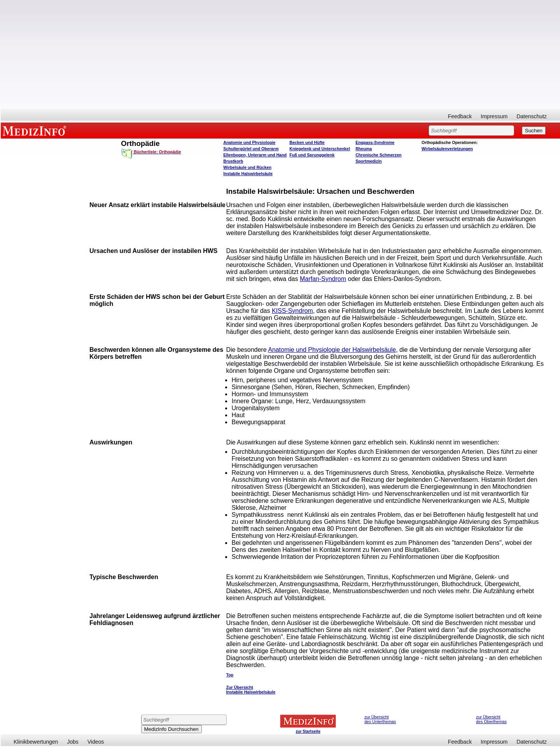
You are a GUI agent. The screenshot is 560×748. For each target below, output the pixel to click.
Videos (96, 742)
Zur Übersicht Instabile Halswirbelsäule (251, 690)
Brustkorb (233, 161)
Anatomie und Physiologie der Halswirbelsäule (332, 350)
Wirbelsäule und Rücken (247, 167)
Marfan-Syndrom (323, 279)
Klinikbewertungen (36, 742)
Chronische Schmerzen (378, 155)
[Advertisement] (280, 54)
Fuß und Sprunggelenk (312, 155)
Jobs (73, 742)
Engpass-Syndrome (375, 142)
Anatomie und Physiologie (249, 142)
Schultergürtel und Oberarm (251, 149)
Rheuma (364, 149)
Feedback (460, 116)
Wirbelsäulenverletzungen (447, 149)
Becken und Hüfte (307, 142)
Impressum (494, 116)
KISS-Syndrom (292, 311)
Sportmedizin (369, 161)
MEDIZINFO (36, 130)
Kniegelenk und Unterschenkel (320, 149)
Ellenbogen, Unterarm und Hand (255, 155)
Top (230, 675)
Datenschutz (532, 116)
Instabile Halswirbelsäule (248, 174)
